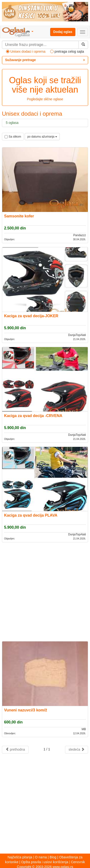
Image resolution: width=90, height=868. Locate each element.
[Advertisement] (45, 591)
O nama (41, 857)
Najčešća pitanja (20, 857)
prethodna (15, 749)
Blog (53, 857)
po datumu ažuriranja (42, 137)
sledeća (77, 749)
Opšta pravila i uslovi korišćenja (45, 862)
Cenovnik (78, 862)
